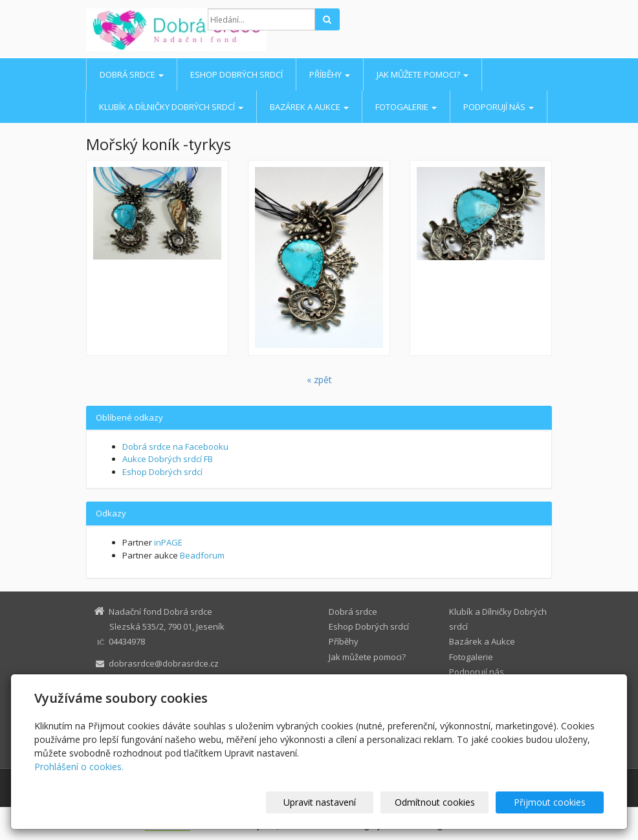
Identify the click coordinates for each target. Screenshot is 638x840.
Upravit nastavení (342, 802)
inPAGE (168, 542)
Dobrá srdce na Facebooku (175, 447)
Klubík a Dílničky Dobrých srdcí (171, 107)
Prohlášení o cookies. (79, 767)
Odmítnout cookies (448, 802)
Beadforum (202, 555)
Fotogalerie (406, 107)
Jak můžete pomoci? (423, 74)
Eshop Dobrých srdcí (236, 74)
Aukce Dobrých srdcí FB (168, 459)
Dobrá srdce (132, 74)
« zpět (319, 380)
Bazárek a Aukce (309, 107)
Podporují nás (499, 107)
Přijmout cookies (554, 802)
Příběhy (330, 74)
